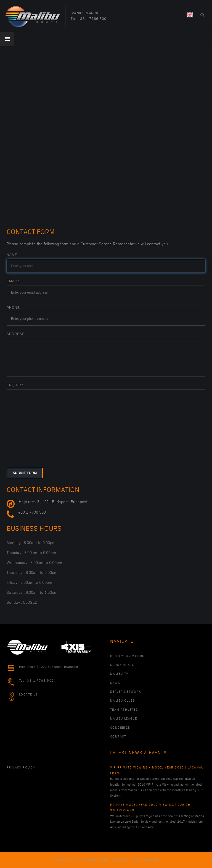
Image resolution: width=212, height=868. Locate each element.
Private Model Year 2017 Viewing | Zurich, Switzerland (151, 808)
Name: (13, 255)
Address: (16, 334)
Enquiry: (16, 385)
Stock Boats (122, 665)
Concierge (120, 728)
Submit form (25, 473)
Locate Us (29, 695)
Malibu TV (119, 674)
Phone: (14, 308)
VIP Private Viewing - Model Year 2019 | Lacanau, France (157, 770)
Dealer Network (126, 692)
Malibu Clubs (123, 701)
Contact (118, 737)
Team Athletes (124, 710)
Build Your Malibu (127, 656)
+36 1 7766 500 (92, 19)
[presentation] (49, 445)
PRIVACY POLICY (21, 768)
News (115, 683)
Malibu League (124, 719)
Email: (13, 281)
